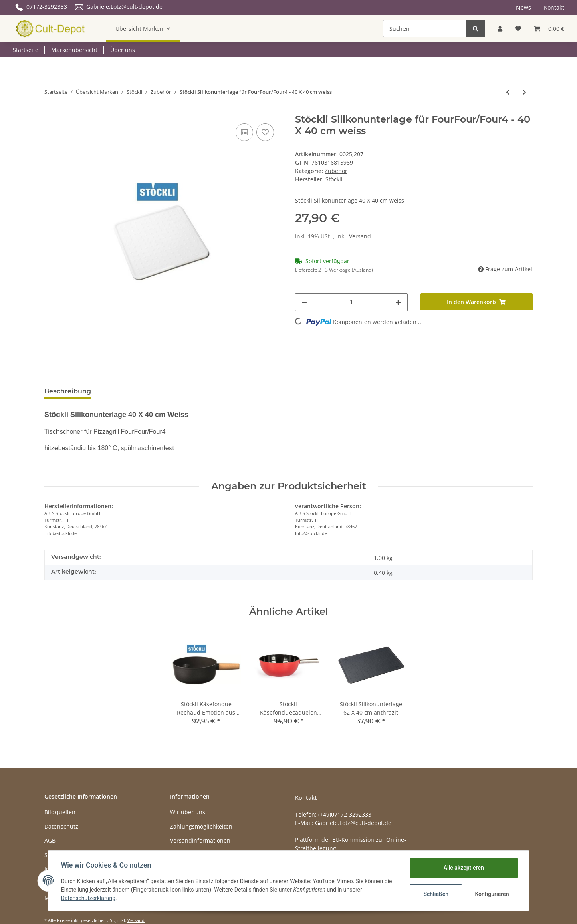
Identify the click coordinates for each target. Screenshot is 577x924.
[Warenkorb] (549, 29)
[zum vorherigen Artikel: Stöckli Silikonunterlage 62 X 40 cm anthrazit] (508, 92)
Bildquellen (60, 812)
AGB (50, 840)
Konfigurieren (492, 894)
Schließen (435, 894)
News (524, 7)
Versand (360, 236)
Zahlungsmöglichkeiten (201, 826)
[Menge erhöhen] (398, 302)
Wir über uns (188, 812)
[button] (500, 29)
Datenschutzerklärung (89, 898)
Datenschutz (61, 826)
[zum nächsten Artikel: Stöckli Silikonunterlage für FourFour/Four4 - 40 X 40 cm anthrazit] (524, 92)
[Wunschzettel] (518, 29)
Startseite (26, 50)
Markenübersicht (74, 50)
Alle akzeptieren (463, 868)
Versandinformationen (200, 840)
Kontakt (554, 7)
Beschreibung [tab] (68, 391)
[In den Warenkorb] (477, 302)
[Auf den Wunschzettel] (265, 132)
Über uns (123, 50)
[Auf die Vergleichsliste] (244, 132)
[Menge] (351, 302)
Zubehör (336, 171)
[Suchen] (425, 29)
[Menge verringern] (304, 302)
